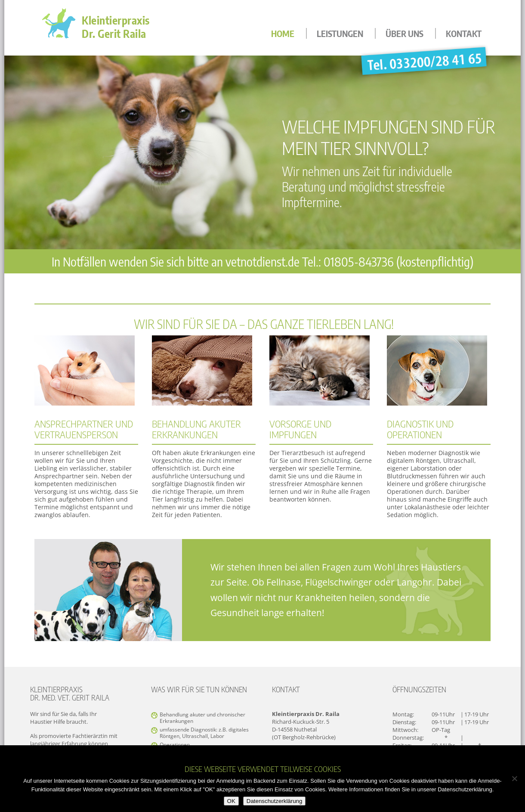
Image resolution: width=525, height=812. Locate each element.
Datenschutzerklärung (275, 801)
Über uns (405, 33)
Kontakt (464, 33)
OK (231, 801)
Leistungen (340, 33)
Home (283, 33)
